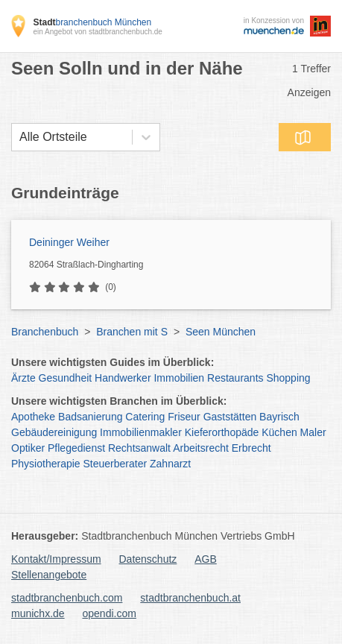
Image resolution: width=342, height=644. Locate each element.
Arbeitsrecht (201, 448)
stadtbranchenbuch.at (190, 598)
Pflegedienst (76, 448)
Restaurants (235, 378)
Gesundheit (66, 378)
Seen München (221, 332)
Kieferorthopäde (222, 432)
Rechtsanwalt (139, 448)
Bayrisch (279, 417)
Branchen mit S (132, 332)
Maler (313, 432)
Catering (145, 417)
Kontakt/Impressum (56, 559)
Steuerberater (115, 464)
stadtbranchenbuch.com (67, 598)
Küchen (279, 432)
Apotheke (33, 417)
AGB (206, 559)
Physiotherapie (46, 464)
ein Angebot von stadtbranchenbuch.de (97, 32)
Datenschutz (148, 559)
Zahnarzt (170, 464)
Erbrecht (251, 448)
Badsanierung (90, 417)
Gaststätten (230, 417)
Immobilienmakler (141, 432)
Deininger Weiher (69, 242)
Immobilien (179, 378)
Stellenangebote (49, 575)
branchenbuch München (92, 22)
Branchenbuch (45, 332)
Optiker (28, 448)
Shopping (288, 378)
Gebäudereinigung (54, 432)
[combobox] (19, 137)
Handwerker (123, 378)
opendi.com (109, 613)
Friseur (184, 417)
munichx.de (38, 613)
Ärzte (23, 378)
